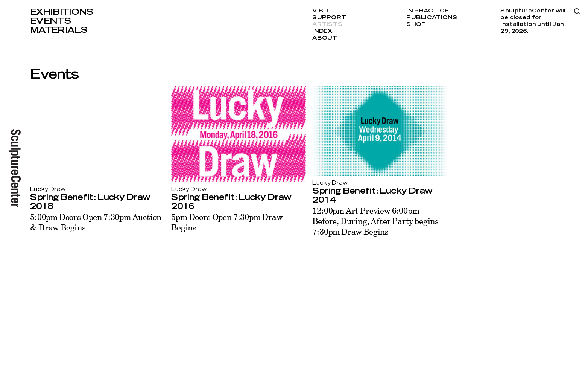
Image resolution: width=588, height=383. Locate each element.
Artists (327, 24)
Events (50, 21)
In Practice (428, 11)
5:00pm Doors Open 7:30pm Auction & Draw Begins (96, 222)
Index (322, 31)
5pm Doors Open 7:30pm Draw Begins (227, 222)
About (325, 38)
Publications (432, 18)
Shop (416, 24)
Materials (59, 30)
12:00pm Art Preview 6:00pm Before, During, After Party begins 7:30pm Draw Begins (375, 221)
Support (329, 18)
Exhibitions (62, 12)
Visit (321, 11)
